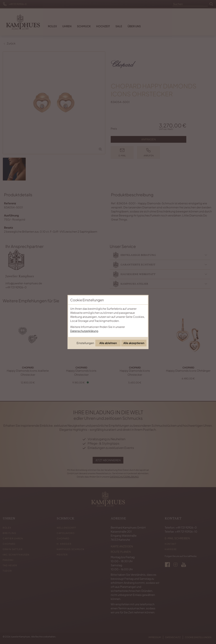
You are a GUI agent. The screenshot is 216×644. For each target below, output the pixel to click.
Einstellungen (85, 343)
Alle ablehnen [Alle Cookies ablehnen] (108, 343)
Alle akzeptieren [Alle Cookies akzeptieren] (134, 343)
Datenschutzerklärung (84, 331)
